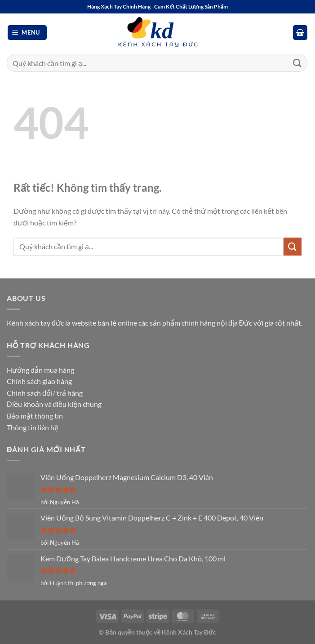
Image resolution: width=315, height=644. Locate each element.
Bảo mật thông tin (35, 416)
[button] (27, 33)
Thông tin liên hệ (33, 427)
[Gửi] (297, 63)
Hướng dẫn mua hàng (40, 370)
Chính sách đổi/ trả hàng (45, 393)
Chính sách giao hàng (39, 381)
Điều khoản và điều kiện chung (54, 404)
